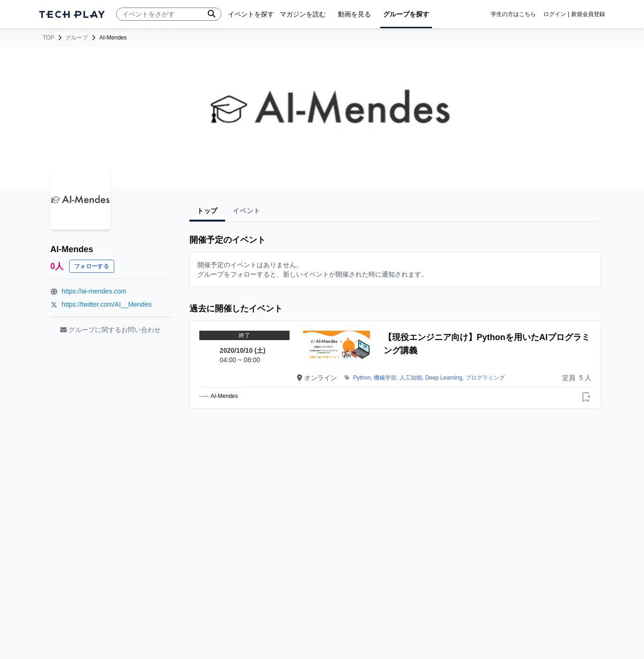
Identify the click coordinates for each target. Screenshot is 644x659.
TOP (48, 38)
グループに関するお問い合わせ (110, 330)
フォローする (92, 266)
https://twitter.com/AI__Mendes (106, 304)
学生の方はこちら (513, 14)
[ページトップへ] (72, 14)
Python (362, 378)
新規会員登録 (588, 14)
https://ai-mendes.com (94, 291)
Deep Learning (444, 378)
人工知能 (411, 378)
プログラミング (485, 378)
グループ (77, 38)
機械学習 (385, 378)
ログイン (555, 14)
